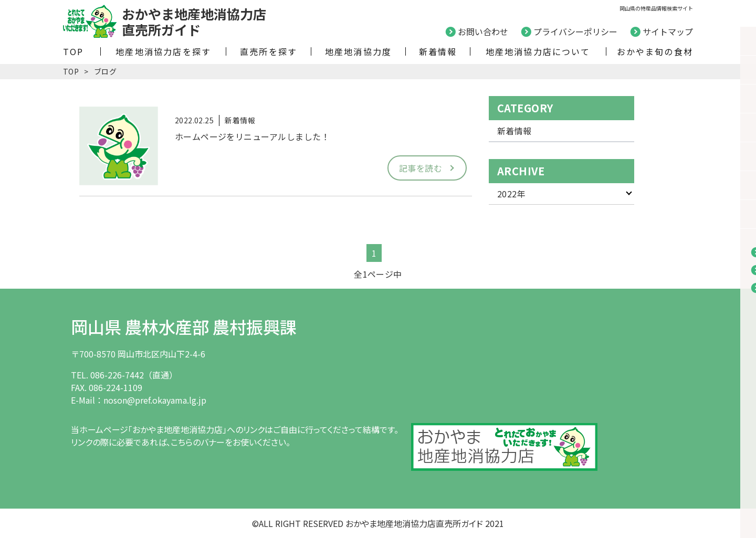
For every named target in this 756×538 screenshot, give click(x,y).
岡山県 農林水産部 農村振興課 (184, 326)
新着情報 (438, 51)
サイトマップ (668, 31)
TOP (73, 51)
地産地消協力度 (358, 51)
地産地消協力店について (538, 51)
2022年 (511, 194)
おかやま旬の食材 (655, 51)
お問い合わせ (483, 31)
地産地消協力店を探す (163, 51)
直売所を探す (269, 51)
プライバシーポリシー (575, 31)
